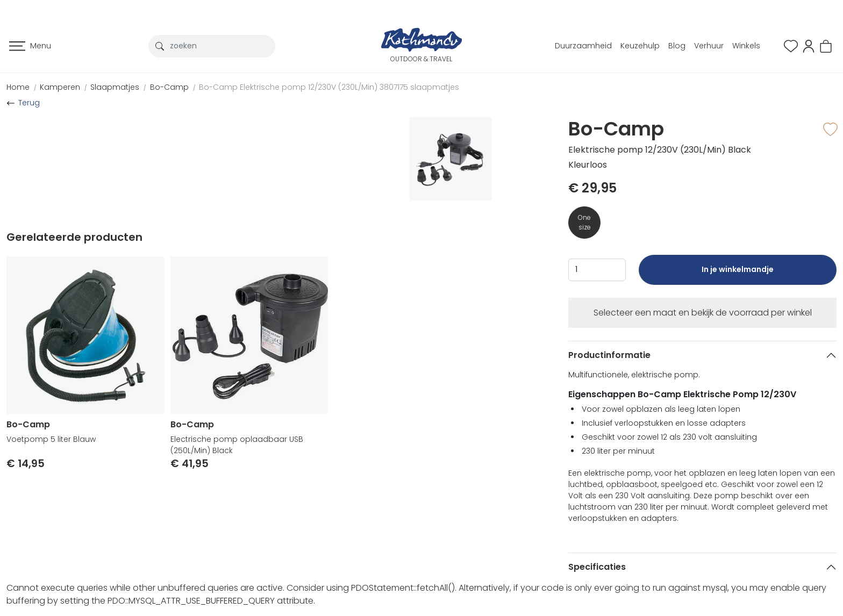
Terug (29, 103)
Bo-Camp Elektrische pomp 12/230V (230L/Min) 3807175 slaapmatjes (329, 87)
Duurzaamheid (583, 46)
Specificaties (597, 567)
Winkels (746, 46)
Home (18, 87)
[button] (809, 45)
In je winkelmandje (738, 274)
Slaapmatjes (115, 87)
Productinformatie (609, 355)
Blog (677, 46)
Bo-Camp (169, 87)
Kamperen (60, 87)
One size (584, 222)
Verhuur (709, 46)
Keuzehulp (640, 46)
